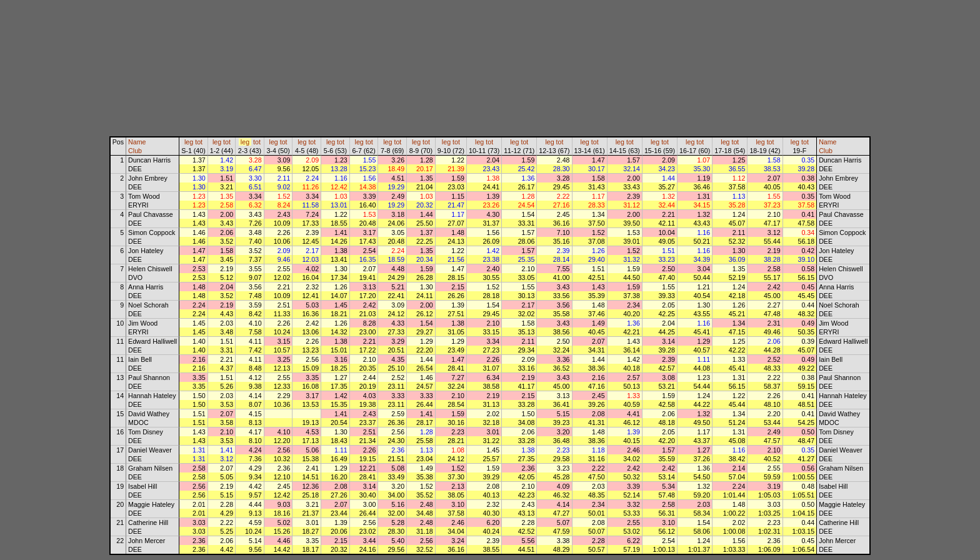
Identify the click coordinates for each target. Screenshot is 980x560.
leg (189, 142)
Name (137, 142)
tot (199, 142)
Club (135, 151)
